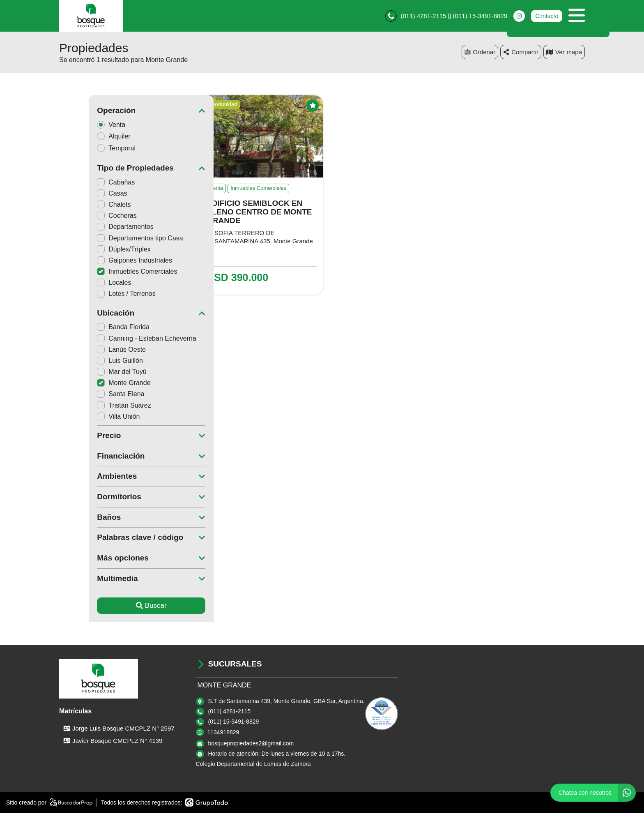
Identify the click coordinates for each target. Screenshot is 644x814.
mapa (564, 53)
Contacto (547, 16)
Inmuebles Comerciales (107, 273)
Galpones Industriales (105, 262)
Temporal (89, 149)
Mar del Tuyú (92, 373)
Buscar (122, 607)
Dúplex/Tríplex (94, 250)
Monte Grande (94, 384)
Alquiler (87, 137)
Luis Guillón (90, 362)
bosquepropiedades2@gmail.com (251, 745)
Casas (82, 195)
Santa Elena (91, 395)
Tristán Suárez (94, 407)
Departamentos (95, 228)
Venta (84, 126)
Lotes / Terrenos (97, 295)
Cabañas (86, 183)
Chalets (84, 206)
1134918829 (223, 733)
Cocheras (87, 217)
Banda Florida (94, 328)
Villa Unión (89, 418)
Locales (84, 284)
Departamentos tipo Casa (110, 239)
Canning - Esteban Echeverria (117, 340)
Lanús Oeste (92, 351)
